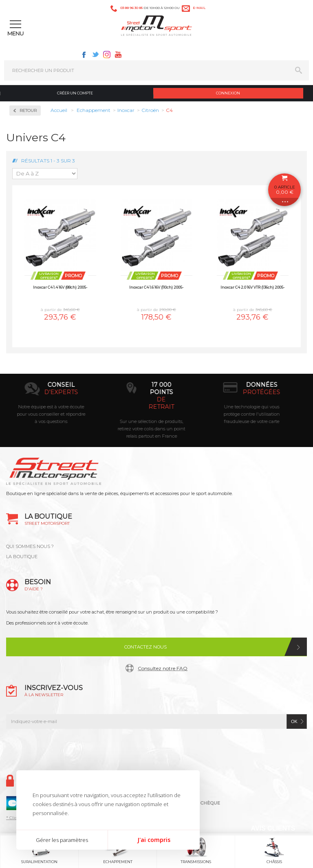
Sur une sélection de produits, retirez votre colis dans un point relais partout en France (244, 429)
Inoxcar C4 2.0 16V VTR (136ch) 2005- (252, 287)
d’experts (154, 392)
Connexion (228, 93)
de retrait (254, 403)
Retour (28, 111)
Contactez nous (145, 647)
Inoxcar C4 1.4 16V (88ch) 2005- (60, 287)
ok (294, 721)
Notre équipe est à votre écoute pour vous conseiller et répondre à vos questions (144, 414)
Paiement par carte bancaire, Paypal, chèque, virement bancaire (44, 414)
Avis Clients (273, 828)
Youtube (118, 55)
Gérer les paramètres (62, 840)
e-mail (199, 8)
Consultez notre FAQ (163, 668)
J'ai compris (154, 840)
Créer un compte (75, 93)
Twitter (95, 55)
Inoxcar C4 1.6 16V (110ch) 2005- (156, 287)
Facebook (84, 55)
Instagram (107, 55)
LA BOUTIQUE (22, 557)
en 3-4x (54, 392)
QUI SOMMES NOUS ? (30, 546)
